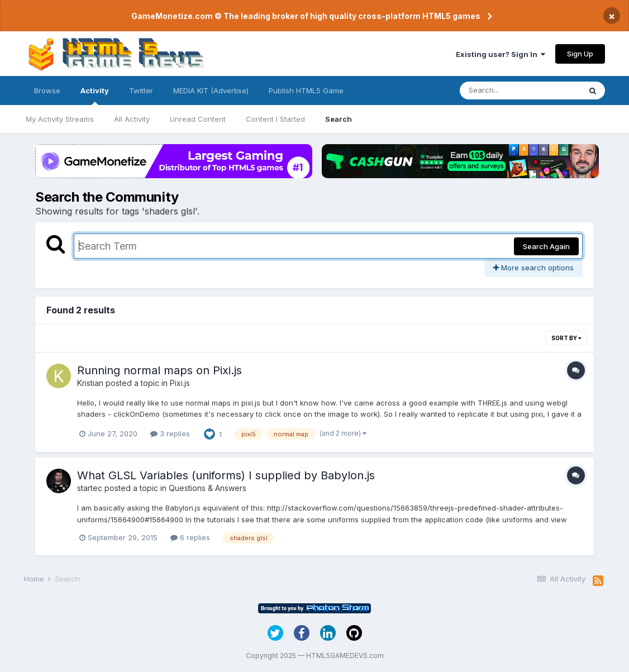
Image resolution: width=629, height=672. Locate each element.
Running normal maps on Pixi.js (159, 370)
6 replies (190, 537)
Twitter (141, 90)
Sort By (566, 338)
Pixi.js (180, 383)
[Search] (520, 90)
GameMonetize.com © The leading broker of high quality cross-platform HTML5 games (306, 16)
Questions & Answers (208, 488)
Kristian (90, 383)
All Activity (132, 119)
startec (90, 488)
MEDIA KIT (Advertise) (211, 90)
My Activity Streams (60, 119)
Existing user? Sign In (501, 54)
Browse (47, 90)
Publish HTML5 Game (306, 90)
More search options (533, 268)
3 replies (170, 433)
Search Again (546, 246)
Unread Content (198, 119)
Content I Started (275, 119)
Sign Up (580, 54)
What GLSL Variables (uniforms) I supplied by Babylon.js (226, 475)
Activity (95, 96)
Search (339, 119)
